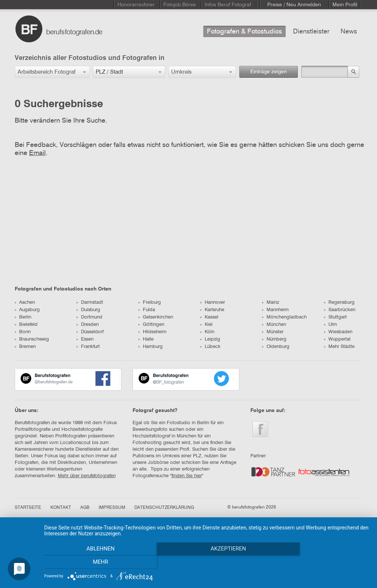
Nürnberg (274, 339)
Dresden (88, 325)
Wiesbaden (338, 332)
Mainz (271, 302)
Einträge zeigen (269, 72)
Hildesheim (152, 332)
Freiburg (150, 302)
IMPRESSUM (112, 508)
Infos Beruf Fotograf (228, 5)
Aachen (25, 302)
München (274, 325)
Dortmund (89, 317)
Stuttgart (335, 317)
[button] (52, 72)
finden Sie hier (187, 476)
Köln (207, 332)
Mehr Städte (339, 347)
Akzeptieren (207, 563)
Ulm (330, 325)
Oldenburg (276, 347)
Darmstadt (90, 302)
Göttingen (151, 325)
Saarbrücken (340, 310)
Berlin (23, 317)
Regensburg (339, 302)
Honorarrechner (136, 5)
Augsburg (27, 310)
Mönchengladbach (284, 317)
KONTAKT (61, 508)
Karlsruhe (212, 310)
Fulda (147, 310)
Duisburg (88, 310)
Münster (273, 332)
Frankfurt (88, 347)
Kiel (206, 325)
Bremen (25, 347)
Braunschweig (32, 339)
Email (37, 153)
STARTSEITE (28, 508)
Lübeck (210, 347)
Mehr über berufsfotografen (87, 476)
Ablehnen (93, 563)
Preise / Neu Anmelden (294, 5)
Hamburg (151, 347)
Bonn (23, 332)
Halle (146, 339)
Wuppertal (337, 339)
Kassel (209, 317)
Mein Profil (345, 5)
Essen (85, 339)
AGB (85, 508)
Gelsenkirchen (156, 317)
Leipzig (210, 339)
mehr (321, 563)
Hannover (213, 302)
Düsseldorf (90, 332)
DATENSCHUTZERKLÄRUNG (164, 508)
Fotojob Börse (180, 5)
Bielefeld (26, 325)
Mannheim (275, 310)
